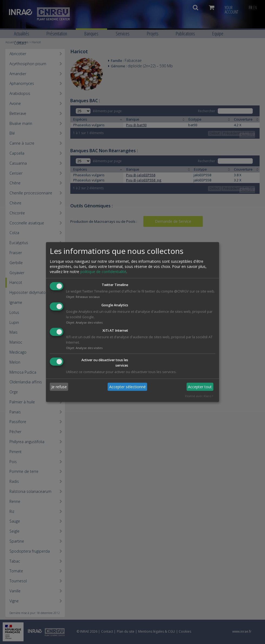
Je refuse (59, 387)
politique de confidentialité (103, 272)
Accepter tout (200, 387)
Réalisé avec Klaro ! (199, 396)
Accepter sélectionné (127, 387)
